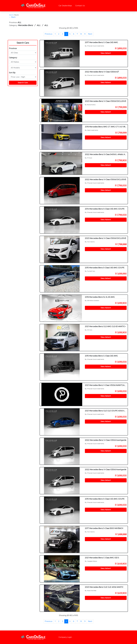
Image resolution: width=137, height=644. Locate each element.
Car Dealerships (65, 6)
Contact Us (80, 6)
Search (11, 15)
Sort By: (12, 73)
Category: (13, 58)
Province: (13, 48)
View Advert (106, 53)
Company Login (65, 637)
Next (90, 34)
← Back (12, 17)
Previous (48, 34)
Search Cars (23, 43)
